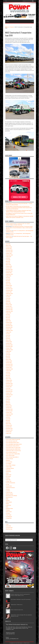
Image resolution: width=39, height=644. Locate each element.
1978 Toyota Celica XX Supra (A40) (13, 447)
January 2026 (9, 249)
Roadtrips (8, 510)
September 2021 (9, 330)
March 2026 (8, 245)
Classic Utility (9, 467)
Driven (7, 473)
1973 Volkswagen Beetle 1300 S (13, 443)
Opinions (8, 500)
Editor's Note (9, 475)
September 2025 (9, 255)
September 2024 (9, 274)
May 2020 (8, 356)
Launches (8, 491)
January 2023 (9, 306)
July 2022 (8, 314)
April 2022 (8, 319)
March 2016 (8, 424)
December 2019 (9, 364)
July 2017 (8, 398)
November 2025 (9, 252)
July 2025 (8, 258)
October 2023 (9, 292)
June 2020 (8, 355)
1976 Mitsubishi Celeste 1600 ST (13, 446)
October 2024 (9, 273)
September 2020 (9, 350)
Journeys (8, 489)
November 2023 (9, 290)
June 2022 (8, 316)
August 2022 (9, 313)
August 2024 (9, 276)
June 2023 (8, 298)
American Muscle (10, 459)
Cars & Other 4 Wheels (11, 465)
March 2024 (8, 284)
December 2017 (9, 390)
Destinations (9, 472)
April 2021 (8, 339)
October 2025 (9, 253)
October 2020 (9, 348)
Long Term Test (9, 492)
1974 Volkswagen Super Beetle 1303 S (14, 444)
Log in (7, 524)
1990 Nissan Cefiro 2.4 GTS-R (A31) (13, 451)
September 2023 (9, 294)
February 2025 (9, 266)
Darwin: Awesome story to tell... (17, 610)
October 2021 (9, 329)
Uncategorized (9, 517)
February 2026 (9, 247)
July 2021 (8, 334)
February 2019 (9, 380)
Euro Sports (8, 476)
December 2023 (9, 289)
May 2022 (8, 318)
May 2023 (8, 300)
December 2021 (9, 326)
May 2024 (8, 281)
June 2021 (8, 335)
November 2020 (9, 347)
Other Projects (9, 502)
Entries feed (8, 526)
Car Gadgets (9, 464)
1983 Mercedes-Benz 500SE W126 (13, 449)
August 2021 (9, 332)
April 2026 (8, 244)
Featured (12, 27)
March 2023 (8, 303)
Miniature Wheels (10, 494)
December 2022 (9, 308)
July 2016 (8, 417)
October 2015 (9, 432)
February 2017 (9, 406)
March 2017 (8, 404)
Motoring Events (9, 497)
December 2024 (9, 269)
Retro (7, 507)
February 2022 (9, 322)
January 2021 (9, 343)
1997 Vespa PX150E (10, 455)
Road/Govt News (9, 508)
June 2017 (8, 400)
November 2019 (9, 366)
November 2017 (9, 392)
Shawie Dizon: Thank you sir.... (17, 605)
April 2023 (8, 302)
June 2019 (8, 374)
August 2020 (9, 351)
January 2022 (9, 324)
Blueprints (8, 460)
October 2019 (9, 367)
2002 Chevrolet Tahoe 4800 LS (12, 457)
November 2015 (9, 430)
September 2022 (9, 311)
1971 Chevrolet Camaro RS (12, 441)
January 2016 (9, 427)
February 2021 (9, 342)
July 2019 (8, 372)
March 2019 (8, 379)
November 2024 (9, 271)
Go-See (8, 484)
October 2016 (9, 412)
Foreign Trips (9, 481)
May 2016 (8, 420)
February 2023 (9, 305)
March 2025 (8, 265)
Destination (8, 470)
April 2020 (8, 358)
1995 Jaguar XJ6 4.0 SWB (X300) (13, 454)
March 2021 (8, 340)
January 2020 (9, 363)
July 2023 (8, 297)
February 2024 (9, 286)
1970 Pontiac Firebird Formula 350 (13, 439)
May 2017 (8, 401)
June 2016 (8, 419)
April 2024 (8, 282)
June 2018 (8, 388)
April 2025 (8, 263)
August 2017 (9, 396)
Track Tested (9, 515)
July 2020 (8, 353)
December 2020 (9, 345)
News (7, 499)
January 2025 (9, 268)
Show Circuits (9, 512)
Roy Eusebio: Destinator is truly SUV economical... (21, 599)
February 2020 (9, 361)
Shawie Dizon (9, 231)
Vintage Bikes (9, 518)
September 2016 (9, 414)
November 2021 (9, 327)
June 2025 (8, 260)
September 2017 (9, 395)
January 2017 (9, 408)
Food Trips (8, 480)
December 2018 (9, 383)
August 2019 (9, 371)
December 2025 (9, 250)
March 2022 (8, 321)
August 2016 (9, 416)
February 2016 (9, 425)
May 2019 (8, 375)
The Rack (8, 513)
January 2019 (9, 382)
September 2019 (9, 369)
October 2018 (9, 387)
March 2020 (8, 359)
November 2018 (9, 385)
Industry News (9, 486)
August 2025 (9, 257)
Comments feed (9, 527)
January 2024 (9, 287)
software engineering (10, 224)
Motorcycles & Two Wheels (11, 496)
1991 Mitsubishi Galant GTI (12, 452)
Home (7, 27)
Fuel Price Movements (11, 483)
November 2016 (9, 411)
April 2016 (8, 422)
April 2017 (8, 403)
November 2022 (9, 310)
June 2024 (8, 279)
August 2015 (9, 433)
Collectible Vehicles (10, 468)
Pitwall (7, 504)
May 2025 (8, 261)
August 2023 (9, 295)
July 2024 (8, 277)
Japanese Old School (10, 488)
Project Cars (9, 505)
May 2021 (8, 337)
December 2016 (9, 409)
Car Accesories (9, 462)
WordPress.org (9, 529)
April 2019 (8, 377)
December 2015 (9, 428)
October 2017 (9, 393)
